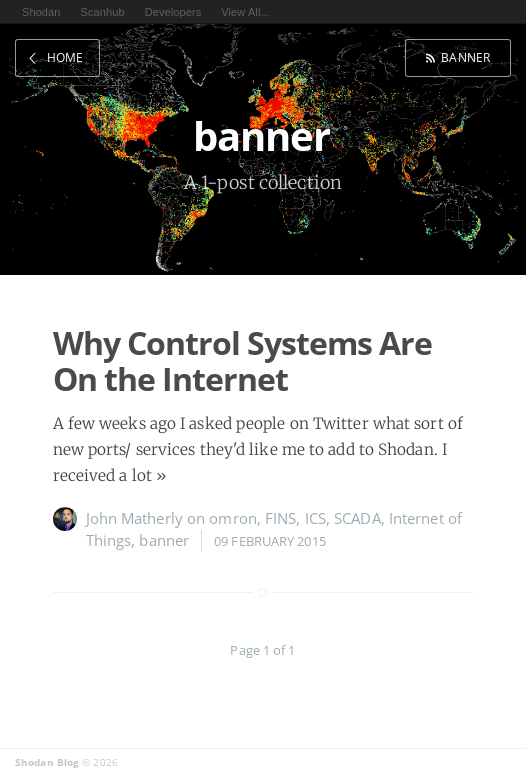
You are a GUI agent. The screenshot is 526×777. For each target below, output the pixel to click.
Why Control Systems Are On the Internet (242, 361)
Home (65, 57)
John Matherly (134, 518)
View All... (245, 12)
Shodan (41, 12)
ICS (315, 518)
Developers (173, 12)
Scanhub (103, 12)
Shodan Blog (47, 762)
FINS (280, 518)
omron (233, 518)
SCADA (357, 518)
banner (465, 57)
